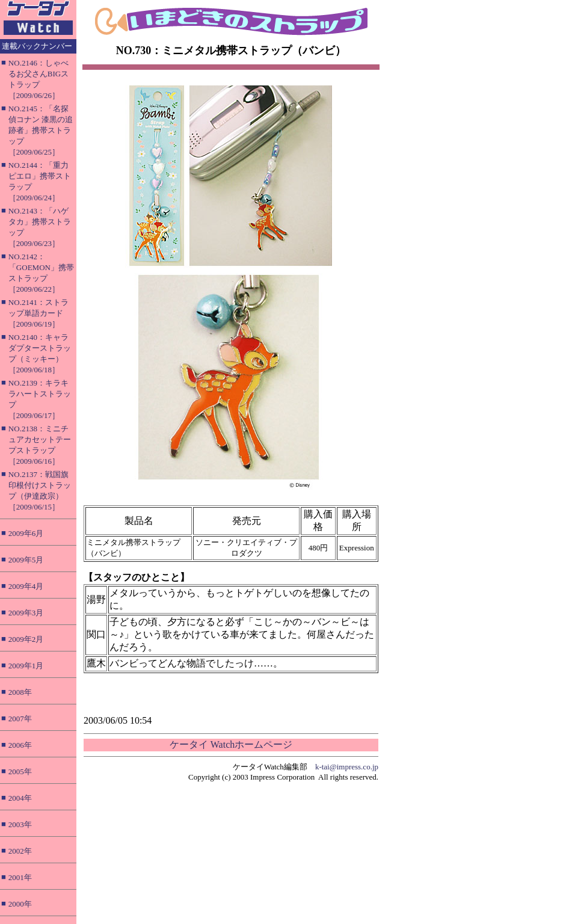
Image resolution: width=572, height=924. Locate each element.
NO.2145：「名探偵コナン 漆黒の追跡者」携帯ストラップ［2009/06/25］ (41, 130)
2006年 (20, 745)
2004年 (20, 798)
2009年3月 (26, 613)
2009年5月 (26, 560)
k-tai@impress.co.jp (347, 767)
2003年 (20, 824)
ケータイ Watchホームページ (231, 744)
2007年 (20, 719)
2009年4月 (26, 586)
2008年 (20, 692)
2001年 (20, 877)
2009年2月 (26, 639)
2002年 (20, 851)
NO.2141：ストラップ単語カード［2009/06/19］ (38, 313)
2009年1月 (26, 666)
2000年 (20, 904)
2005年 (20, 772)
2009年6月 (26, 533)
